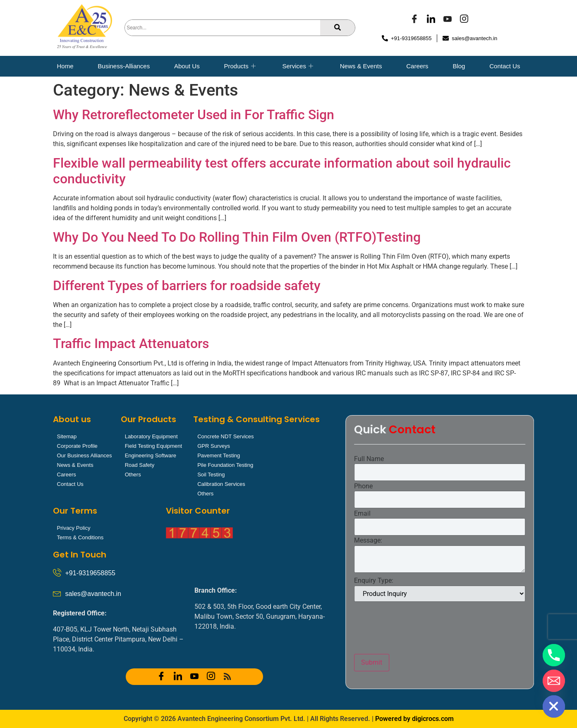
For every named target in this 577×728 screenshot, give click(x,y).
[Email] (554, 681)
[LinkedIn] (431, 20)
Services (298, 66)
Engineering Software (151, 455)
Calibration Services (221, 484)
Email (474, 514)
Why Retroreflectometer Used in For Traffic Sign (194, 115)
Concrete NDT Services (225, 436)
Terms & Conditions (80, 537)
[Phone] (554, 655)
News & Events (361, 66)
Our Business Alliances (85, 455)
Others (133, 475)
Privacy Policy (74, 528)
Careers (417, 66)
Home (65, 66)
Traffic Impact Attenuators (131, 344)
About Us (187, 66)
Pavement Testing (219, 455)
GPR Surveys (214, 446)
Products (239, 66)
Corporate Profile (77, 446)
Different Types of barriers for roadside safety (187, 286)
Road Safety (140, 465)
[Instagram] (464, 20)
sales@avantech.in (93, 594)
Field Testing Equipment (154, 446)
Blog (459, 66)
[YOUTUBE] (448, 20)
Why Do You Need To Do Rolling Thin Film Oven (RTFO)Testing (237, 237)
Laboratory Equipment (151, 436)
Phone (475, 486)
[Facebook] (414, 20)
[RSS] (227, 677)
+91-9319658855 (90, 573)
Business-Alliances (124, 66)
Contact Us (505, 66)
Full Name (481, 459)
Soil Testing (211, 475)
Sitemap (67, 436)
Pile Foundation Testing (225, 465)
